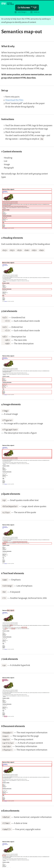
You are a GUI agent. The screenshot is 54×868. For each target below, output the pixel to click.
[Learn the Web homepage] (8, 4)
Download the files (14, 100)
